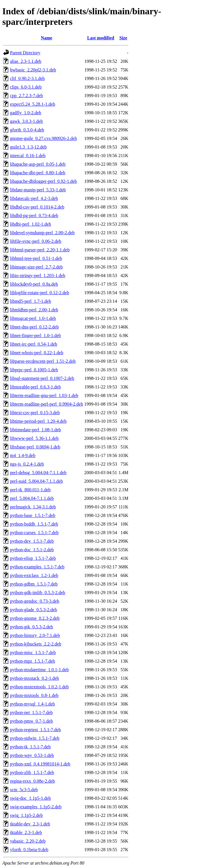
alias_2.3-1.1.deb (26, 61)
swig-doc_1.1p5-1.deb (30, 798)
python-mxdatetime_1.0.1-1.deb (39, 670)
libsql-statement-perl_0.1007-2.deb (42, 378)
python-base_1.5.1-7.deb (33, 515)
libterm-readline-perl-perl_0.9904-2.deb (47, 404)
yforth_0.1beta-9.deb (29, 850)
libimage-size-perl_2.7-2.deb (36, 267)
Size (123, 38)
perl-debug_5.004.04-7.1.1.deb (38, 473)
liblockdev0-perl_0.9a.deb (34, 284)
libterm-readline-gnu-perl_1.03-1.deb (44, 395)
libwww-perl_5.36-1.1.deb (34, 438)
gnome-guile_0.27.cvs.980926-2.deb (44, 138)
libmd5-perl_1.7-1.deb (31, 301)
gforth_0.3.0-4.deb (27, 130)
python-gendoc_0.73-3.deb (35, 601)
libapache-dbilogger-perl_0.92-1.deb (43, 181)
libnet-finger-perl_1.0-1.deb (35, 335)
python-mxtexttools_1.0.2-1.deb (39, 687)
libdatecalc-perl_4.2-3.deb (34, 198)
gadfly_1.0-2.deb (26, 113)
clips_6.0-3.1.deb (26, 87)
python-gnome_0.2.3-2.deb (35, 618)
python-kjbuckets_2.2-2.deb (36, 644)
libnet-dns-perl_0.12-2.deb (34, 327)
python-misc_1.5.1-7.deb (33, 652)
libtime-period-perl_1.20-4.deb (38, 421)
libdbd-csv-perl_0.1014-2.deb (37, 207)
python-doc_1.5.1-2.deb (32, 550)
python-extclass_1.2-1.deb (34, 575)
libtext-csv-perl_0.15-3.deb (35, 413)
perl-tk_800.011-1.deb (30, 490)
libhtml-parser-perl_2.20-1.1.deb (40, 250)
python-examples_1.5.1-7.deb (37, 567)
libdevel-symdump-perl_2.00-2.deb (42, 233)
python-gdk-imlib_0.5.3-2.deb (38, 593)
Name (47, 38)
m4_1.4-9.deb (23, 455)
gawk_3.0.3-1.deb (26, 121)
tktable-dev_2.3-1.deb (30, 824)
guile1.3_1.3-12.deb (28, 147)
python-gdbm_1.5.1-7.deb (34, 584)
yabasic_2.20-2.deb (28, 841)
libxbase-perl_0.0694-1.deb (35, 447)
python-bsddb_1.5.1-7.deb (34, 524)
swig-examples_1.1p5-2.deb (36, 807)
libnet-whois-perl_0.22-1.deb (37, 353)
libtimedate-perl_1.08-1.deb (36, 430)
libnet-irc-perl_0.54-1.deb (34, 344)
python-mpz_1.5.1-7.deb (33, 661)
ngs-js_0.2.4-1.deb (27, 464)
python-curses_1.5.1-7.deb (34, 533)
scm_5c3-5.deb (24, 790)
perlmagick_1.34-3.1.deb (33, 507)
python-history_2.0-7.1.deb (35, 635)
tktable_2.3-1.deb (26, 832)
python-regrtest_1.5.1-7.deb (35, 730)
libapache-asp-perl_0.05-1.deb (38, 164)
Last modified (101, 38)
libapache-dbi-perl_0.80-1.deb (38, 173)
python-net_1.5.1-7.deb (31, 712)
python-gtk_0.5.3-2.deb (32, 627)
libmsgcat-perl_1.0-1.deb (33, 318)
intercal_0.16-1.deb (28, 156)
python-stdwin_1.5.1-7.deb (35, 738)
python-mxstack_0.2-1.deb (35, 678)
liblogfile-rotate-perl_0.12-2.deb (40, 293)
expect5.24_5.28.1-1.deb (33, 104)
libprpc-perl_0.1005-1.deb (34, 370)
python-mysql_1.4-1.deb (32, 704)
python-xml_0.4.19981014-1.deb (40, 764)
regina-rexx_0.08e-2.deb (32, 781)
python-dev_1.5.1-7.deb (32, 541)
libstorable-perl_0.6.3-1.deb (35, 387)
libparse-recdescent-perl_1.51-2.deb (43, 361)
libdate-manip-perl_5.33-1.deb (38, 190)
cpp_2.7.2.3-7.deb (27, 96)
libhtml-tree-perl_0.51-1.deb (36, 258)
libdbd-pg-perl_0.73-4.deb (34, 216)
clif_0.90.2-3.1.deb (27, 78)
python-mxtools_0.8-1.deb (34, 695)
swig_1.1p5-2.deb (26, 815)
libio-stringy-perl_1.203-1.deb (38, 275)
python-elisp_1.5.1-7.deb (33, 558)
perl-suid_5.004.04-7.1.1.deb (36, 481)
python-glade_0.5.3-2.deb (34, 610)
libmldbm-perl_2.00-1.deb (34, 310)
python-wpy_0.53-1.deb (32, 755)
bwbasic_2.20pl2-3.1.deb (33, 70)
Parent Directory (25, 53)
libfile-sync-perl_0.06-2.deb (36, 241)
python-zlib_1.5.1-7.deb (32, 772)
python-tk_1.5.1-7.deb (30, 747)
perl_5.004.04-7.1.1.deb (32, 498)
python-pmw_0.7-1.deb (31, 721)
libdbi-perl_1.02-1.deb (31, 224)
